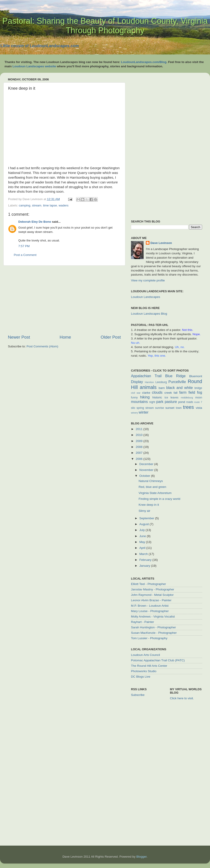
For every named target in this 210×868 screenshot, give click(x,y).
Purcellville (177, 382)
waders (64, 205)
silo (133, 408)
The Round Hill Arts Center (149, 666)
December (147, 464)
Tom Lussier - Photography (149, 638)
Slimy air (145, 511)
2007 (140, 453)
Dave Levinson (161, 243)
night (152, 402)
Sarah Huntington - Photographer (153, 627)
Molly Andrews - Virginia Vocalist (153, 616)
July (142, 530)
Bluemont (196, 376)
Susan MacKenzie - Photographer (154, 633)
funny (134, 398)
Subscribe (138, 695)
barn (162, 388)
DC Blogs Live (141, 677)
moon (199, 398)
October (145, 476)
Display (137, 382)
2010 (140, 435)
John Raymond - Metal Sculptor (152, 595)
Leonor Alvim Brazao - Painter (151, 600)
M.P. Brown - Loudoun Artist (150, 606)
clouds (157, 392)
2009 (140, 441)
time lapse (50, 205)
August (145, 524)
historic (157, 397)
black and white (180, 388)
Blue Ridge (175, 376)
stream (37, 205)
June (143, 536)
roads (190, 402)
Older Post (111, 337)
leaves (174, 398)
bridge (198, 388)
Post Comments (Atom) (42, 346)
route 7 (198, 402)
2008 (140, 447)
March (144, 554)
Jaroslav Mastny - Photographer (153, 589)
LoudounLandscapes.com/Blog (144, 62)
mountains (139, 402)
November (147, 470)
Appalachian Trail (146, 376)
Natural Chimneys (151, 481)
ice (166, 398)
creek (168, 393)
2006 (140, 459)
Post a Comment (25, 255)
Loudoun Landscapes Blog (149, 314)
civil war (136, 393)
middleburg (187, 398)
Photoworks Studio (144, 671)
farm (183, 392)
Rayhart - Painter (142, 622)
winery (134, 413)
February (146, 560)
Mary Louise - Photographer (150, 611)
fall (176, 393)
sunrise (160, 408)
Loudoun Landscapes (146, 297)
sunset (170, 408)
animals (148, 387)
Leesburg (161, 382)
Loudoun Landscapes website (34, 66)
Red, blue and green (152, 487)
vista (199, 408)
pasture (171, 402)
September (147, 518)
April (143, 548)
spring (140, 408)
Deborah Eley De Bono (35, 222)
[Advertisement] (64, 300)
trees (188, 407)
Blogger (142, 857)
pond (182, 402)
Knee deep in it (149, 505)
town (179, 408)
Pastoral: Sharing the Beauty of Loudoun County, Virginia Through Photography (105, 26)
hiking (145, 397)
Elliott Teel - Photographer (148, 584)
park (160, 402)
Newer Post (19, 337)
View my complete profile (148, 280)
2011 (140, 429)
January (145, 566)
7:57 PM (24, 246)
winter (143, 412)
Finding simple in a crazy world (160, 499)
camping (24, 205)
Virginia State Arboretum (155, 493)
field (192, 392)
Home (65, 337)
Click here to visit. (182, 698)
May (143, 542)
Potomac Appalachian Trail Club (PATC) (158, 660)
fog (199, 392)
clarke (146, 393)
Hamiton (149, 382)
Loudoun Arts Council (145, 655)
